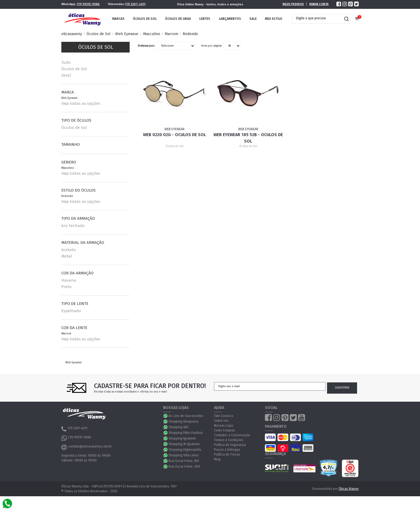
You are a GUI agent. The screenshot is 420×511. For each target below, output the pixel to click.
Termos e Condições (229, 440)
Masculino (152, 34)
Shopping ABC (179, 427)
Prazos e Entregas (227, 450)
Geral (66, 75)
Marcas (118, 19)
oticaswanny (72, 34)
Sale (253, 19)
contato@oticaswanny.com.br (87, 447)
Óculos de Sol (145, 19)
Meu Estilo (274, 19)
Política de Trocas (227, 454)
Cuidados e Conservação (232, 435)
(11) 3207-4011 (135, 4)
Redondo (190, 34)
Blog (217, 459)
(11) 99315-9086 (88, 4)
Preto (66, 287)
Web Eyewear (127, 34)
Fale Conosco (224, 416)
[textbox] (317, 18)
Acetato (69, 250)
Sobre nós (221, 421)
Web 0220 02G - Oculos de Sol (175, 135)
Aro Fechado (73, 226)
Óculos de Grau (178, 19)
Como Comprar (224, 430)
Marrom (171, 34)
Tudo (66, 62)
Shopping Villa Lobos (184, 455)
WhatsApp (166, 416)
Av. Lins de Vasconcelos (186, 416)
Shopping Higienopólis (185, 450)
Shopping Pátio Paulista (186, 433)
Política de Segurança (230, 445)
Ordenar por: (146, 46)
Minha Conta (319, 4)
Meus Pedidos (293, 4)
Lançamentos (230, 19)
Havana (69, 280)
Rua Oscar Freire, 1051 (184, 467)
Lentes (205, 19)
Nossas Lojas (224, 426)
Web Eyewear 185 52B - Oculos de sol (248, 138)
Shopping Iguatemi (182, 438)
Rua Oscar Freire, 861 (184, 461)
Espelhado (71, 311)
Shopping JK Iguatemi (184, 444)
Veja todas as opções (81, 103)
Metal (67, 256)
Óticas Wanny (349, 489)
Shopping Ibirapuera (183, 422)
